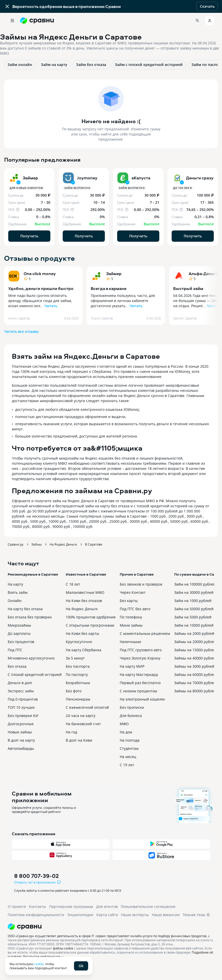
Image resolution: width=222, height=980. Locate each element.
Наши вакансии (166, 915)
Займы (36, 544)
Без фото (74, 691)
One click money (40, 274)
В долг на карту (21, 740)
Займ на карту (54, 65)
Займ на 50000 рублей (194, 609)
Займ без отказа (91, 65)
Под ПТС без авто (135, 609)
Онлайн (15, 601)
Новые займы (20, 732)
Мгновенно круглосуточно (31, 658)
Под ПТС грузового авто (141, 650)
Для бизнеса (131, 716)
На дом (126, 732)
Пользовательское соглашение (148, 906)
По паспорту (77, 675)
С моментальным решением (145, 633)
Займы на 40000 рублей (195, 658)
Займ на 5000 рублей (193, 617)
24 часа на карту (81, 716)
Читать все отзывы (21, 331)
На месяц (128, 757)
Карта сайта (107, 915)
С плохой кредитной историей (35, 675)
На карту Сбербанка (84, 650)
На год (71, 732)
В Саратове (94, 544)
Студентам (129, 748)
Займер (114, 274)
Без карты (129, 601)
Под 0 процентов (23, 699)
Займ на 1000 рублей (193, 601)
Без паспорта (78, 666)
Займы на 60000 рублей (195, 675)
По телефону (131, 617)
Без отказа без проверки (30, 617)
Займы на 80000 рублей (195, 691)
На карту (15, 584)
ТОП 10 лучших (21, 707)
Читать (51, 306)
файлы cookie (63, 948)
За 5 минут (75, 658)
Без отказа (17, 666)
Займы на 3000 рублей (194, 666)
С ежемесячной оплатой (87, 707)
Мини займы (131, 625)
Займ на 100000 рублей (195, 584)
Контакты (38, 906)
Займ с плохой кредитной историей (149, 65)
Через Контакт (133, 592)
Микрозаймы (19, 625)
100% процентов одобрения (91, 617)
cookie (39, 964)
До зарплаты (19, 633)
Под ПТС (15, 650)
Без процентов (21, 642)
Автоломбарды (21, 748)
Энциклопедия (80, 915)
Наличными (130, 642)
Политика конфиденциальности (36, 915)
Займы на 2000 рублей (194, 633)
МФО (124, 724)
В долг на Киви (79, 740)
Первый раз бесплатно (140, 683)
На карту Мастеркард (139, 675)
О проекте (17, 906)
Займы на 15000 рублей (195, 650)
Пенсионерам (78, 699)
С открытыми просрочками (90, 625)
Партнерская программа (71, 906)
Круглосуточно (79, 642)
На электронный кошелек (142, 699)
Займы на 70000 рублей (195, 683)
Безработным (78, 683)
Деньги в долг (20, 683)
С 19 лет (127, 765)
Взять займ (18, 592)
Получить (29, 236)
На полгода (130, 740)
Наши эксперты (135, 915)
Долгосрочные (21, 724)
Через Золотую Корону (140, 658)
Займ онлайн (20, 65)
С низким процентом (138, 691)
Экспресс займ (21, 691)
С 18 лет (73, 584)
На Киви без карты (82, 633)
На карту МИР (132, 666)
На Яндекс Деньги (63, 544)
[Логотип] (111, 927)
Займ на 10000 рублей (194, 625)
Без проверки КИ (23, 716)
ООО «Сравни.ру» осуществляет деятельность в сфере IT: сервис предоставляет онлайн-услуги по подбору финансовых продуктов (107, 936)
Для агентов (107, 906)
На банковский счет (83, 724)
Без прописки (132, 707)
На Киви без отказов (84, 601)
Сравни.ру (16, 544)
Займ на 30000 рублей (194, 592)
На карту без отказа (25, 609)
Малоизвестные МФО (85, 592)
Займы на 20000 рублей (195, 642)
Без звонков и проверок (141, 584)
